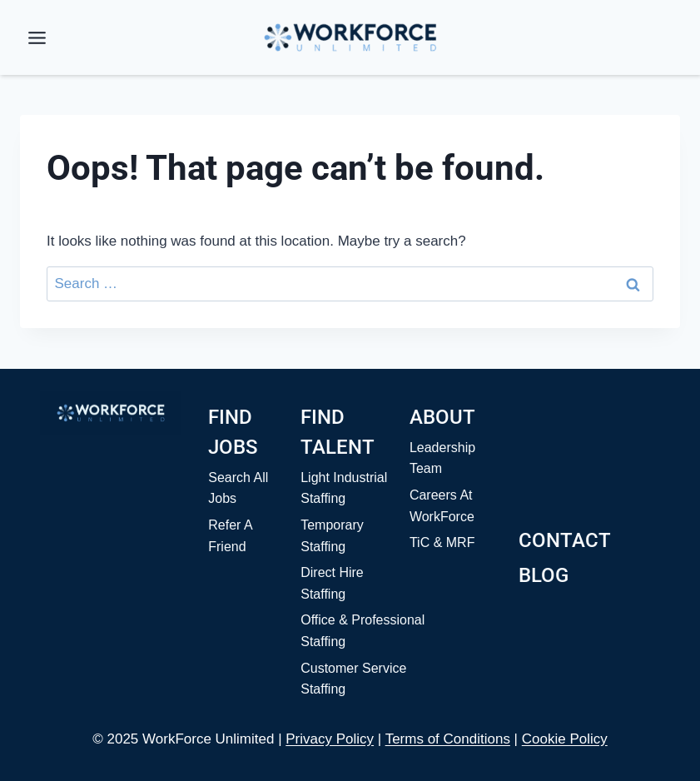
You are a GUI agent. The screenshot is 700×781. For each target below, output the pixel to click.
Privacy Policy (330, 739)
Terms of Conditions (448, 739)
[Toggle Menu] (37, 38)
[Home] (111, 413)
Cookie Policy (565, 739)
